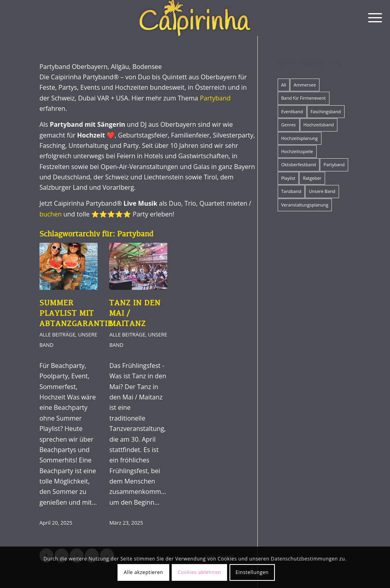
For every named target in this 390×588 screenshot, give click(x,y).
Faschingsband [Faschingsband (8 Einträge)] (326, 111)
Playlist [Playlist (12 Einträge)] (288, 178)
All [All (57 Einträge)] (284, 85)
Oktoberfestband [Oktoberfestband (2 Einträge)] (299, 164)
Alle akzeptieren (144, 572)
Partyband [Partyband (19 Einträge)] (334, 164)
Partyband (215, 98)
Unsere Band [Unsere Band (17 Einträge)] (322, 191)
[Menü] (371, 18)
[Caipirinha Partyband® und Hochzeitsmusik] (195, 18)
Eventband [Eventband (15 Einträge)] (292, 111)
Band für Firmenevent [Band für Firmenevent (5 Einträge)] (304, 98)
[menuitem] (371, 18)
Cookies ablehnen (199, 572)
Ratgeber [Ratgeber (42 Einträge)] (312, 178)
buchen (51, 214)
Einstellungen (252, 572)
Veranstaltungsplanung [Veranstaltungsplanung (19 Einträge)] (305, 205)
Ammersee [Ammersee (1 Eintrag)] (305, 85)
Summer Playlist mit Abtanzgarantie (76, 314)
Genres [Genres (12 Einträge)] (289, 125)
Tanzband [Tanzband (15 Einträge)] (291, 191)
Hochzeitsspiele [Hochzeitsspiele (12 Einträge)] (297, 151)
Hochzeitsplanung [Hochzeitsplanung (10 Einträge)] (300, 138)
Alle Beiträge (57, 334)
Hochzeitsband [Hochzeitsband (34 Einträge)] (319, 125)
